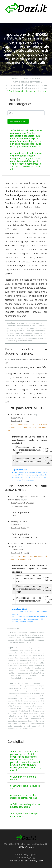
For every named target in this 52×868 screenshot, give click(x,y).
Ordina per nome (18, 121)
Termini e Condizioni (18, 861)
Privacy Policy (37, 861)
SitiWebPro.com (26, 847)
